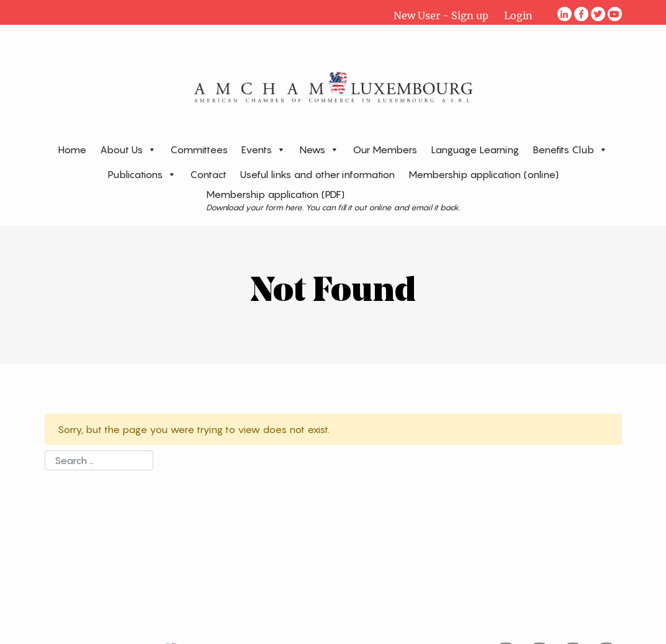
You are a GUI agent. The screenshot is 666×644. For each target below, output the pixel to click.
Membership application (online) (484, 174)
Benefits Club (570, 149)
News (319, 149)
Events (263, 149)
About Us (128, 149)
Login (518, 16)
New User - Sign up (441, 16)
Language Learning (475, 150)
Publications (142, 174)
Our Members (385, 150)
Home (72, 150)
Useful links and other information (317, 174)
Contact (208, 174)
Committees (199, 150)
